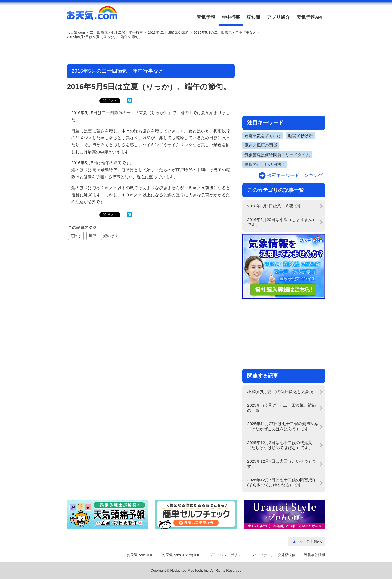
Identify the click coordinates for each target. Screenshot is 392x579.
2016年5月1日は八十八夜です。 (276, 206)
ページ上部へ (310, 541)
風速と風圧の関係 (261, 145)
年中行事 (231, 17)
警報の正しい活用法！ (265, 164)
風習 (92, 236)
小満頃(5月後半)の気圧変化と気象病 (280, 392)
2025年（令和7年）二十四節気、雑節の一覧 (281, 408)
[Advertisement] (151, 52)
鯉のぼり (111, 236)
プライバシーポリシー (227, 555)
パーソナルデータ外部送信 (274, 555)
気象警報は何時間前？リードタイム (277, 155)
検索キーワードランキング (295, 175)
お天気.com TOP (140, 555)
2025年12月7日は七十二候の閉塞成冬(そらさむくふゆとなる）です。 (282, 482)
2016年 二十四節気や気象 (168, 33)
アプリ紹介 (278, 17)
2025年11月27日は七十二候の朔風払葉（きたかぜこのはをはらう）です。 (283, 426)
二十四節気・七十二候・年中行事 (116, 33)
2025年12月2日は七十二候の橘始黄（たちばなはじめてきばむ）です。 (280, 445)
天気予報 (206, 17)
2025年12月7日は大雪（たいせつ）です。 (282, 464)
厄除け (76, 236)
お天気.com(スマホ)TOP (181, 555)
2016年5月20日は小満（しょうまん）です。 (282, 222)
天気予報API (310, 17)
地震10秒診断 (300, 136)
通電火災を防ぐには (263, 136)
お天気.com (92, 16)
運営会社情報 (315, 555)
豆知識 (253, 17)
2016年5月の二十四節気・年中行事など (225, 33)
